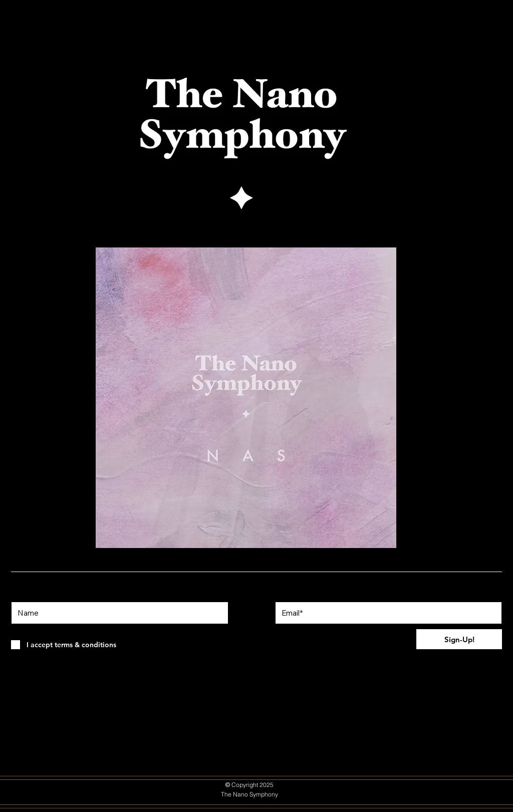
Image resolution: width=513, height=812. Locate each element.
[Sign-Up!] (459, 639)
